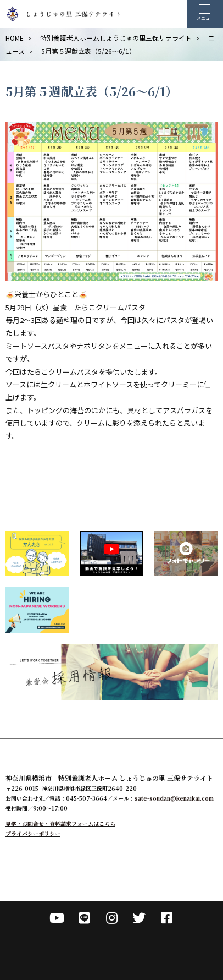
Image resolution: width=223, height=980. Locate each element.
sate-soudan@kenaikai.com (174, 798)
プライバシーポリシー (33, 833)
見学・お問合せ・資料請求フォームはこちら (60, 823)
